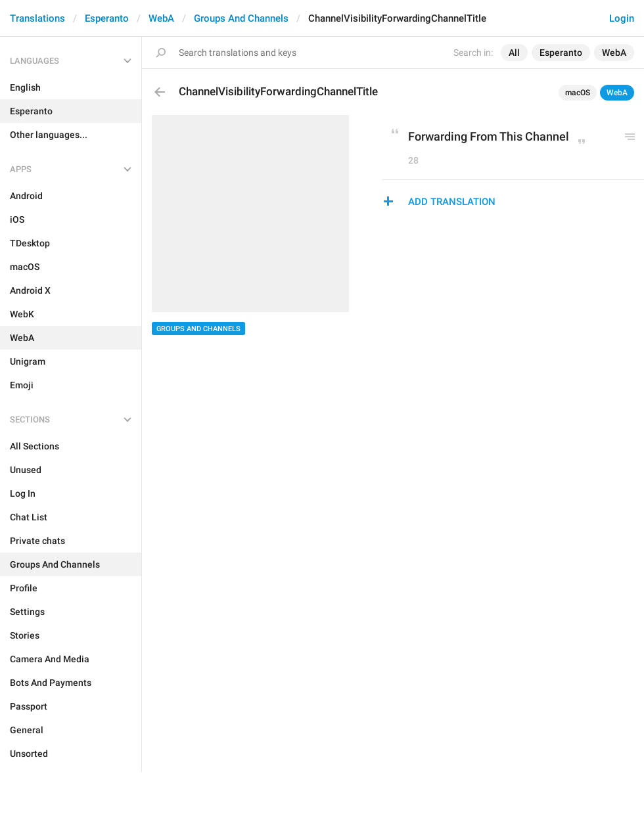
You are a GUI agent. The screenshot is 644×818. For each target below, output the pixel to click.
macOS (578, 93)
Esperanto (107, 18)
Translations (37, 18)
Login (622, 18)
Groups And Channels (241, 18)
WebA (161, 18)
